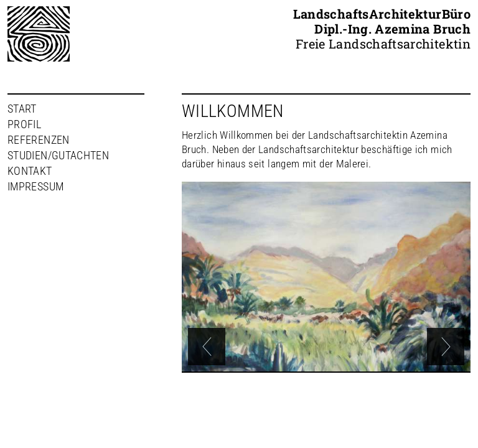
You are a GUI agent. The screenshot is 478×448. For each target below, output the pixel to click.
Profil (24, 124)
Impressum (35, 186)
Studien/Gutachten (58, 155)
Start (22, 109)
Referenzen (39, 140)
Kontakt (30, 171)
